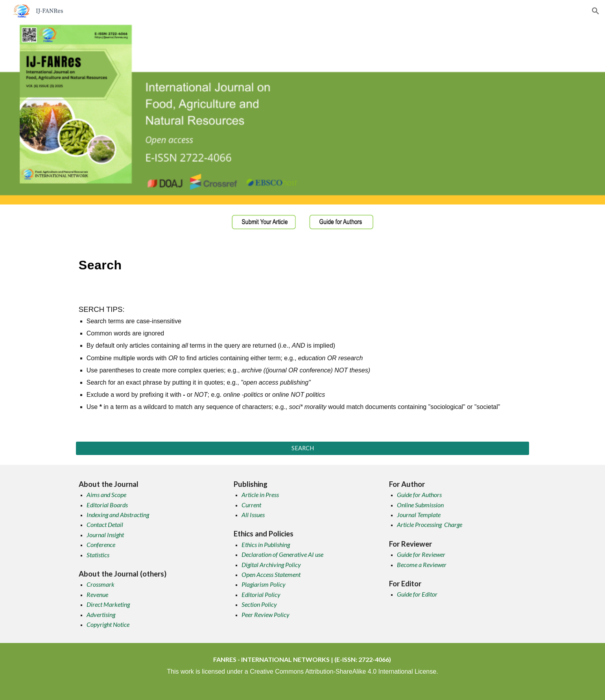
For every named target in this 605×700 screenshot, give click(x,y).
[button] (596, 11)
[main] (302, 263)
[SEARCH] (302, 448)
